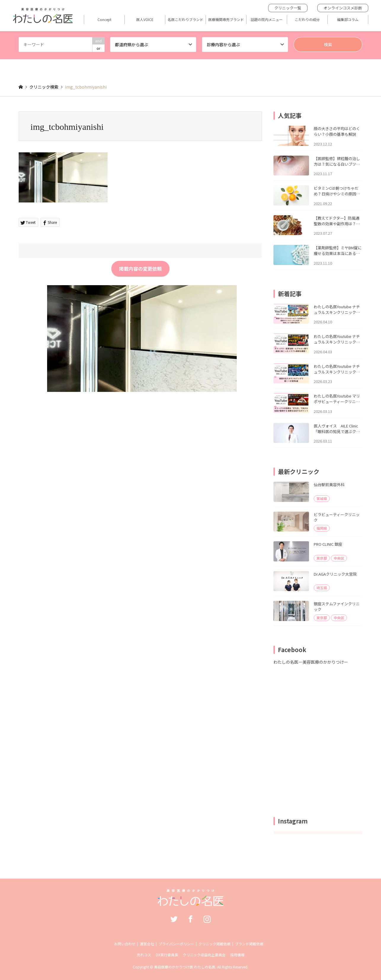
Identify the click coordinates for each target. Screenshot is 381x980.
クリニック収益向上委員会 (204, 955)
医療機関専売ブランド (226, 20)
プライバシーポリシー (176, 944)
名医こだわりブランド (185, 20)
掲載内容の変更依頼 (140, 269)
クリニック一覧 (288, 8)
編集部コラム (348, 20)
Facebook (190, 919)
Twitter (174, 919)
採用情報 (237, 955)
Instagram (207, 919)
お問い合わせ (125, 944)
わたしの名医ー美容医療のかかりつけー (311, 662)
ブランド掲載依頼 (249, 944)
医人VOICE (145, 20)
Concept (104, 20)
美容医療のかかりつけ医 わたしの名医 (185, 967)
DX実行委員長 (167, 955)
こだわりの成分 (307, 20)
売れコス (144, 955)
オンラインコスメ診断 (343, 8)
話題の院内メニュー (267, 20)
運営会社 (147, 944)
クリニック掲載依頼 (214, 944)
